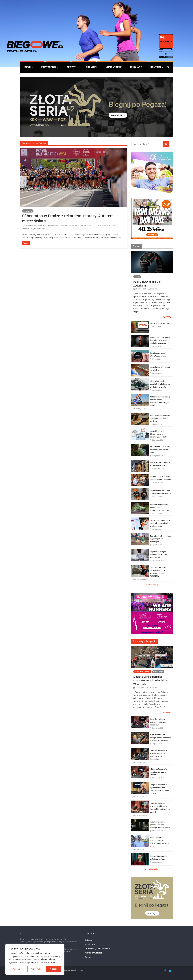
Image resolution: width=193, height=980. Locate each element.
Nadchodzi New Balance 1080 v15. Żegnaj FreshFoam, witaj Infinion (160, 508)
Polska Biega (158, 672)
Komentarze (114, 67)
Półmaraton (55, 225)
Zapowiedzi (49, 67)
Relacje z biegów (102, 225)
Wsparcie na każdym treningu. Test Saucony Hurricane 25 (159, 555)
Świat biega (28, 211)
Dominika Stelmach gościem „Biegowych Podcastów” (158, 722)
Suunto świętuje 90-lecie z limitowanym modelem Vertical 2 (160, 418)
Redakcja (43, 225)
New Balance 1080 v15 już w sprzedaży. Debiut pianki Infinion (160, 450)
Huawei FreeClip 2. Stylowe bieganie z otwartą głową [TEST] (158, 434)
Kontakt (156, 67)
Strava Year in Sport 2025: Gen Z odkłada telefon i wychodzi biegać (160, 523)
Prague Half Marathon (86, 225)
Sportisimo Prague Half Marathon (35, 229)
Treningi (92, 67)
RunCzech (113, 225)
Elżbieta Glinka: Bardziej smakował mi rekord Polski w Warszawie (151, 681)
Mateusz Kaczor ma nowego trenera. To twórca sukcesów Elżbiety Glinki (160, 738)
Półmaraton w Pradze (69, 225)
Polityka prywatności (93, 953)
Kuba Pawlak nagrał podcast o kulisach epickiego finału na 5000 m (160, 825)
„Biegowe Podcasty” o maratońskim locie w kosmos (159, 772)
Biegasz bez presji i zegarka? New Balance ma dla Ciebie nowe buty (160, 384)
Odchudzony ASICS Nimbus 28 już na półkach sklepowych (160, 539)
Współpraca (90, 944)
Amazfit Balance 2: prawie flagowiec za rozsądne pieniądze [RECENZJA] (160, 340)
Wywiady (136, 67)
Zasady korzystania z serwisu (97, 948)
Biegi (28, 67)
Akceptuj (54, 969)
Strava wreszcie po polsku (160, 323)
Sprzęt (71, 67)
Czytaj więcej (165, 316)
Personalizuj (18, 969)
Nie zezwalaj (36, 969)
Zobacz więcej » (152, 585)
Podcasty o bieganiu (145, 641)
